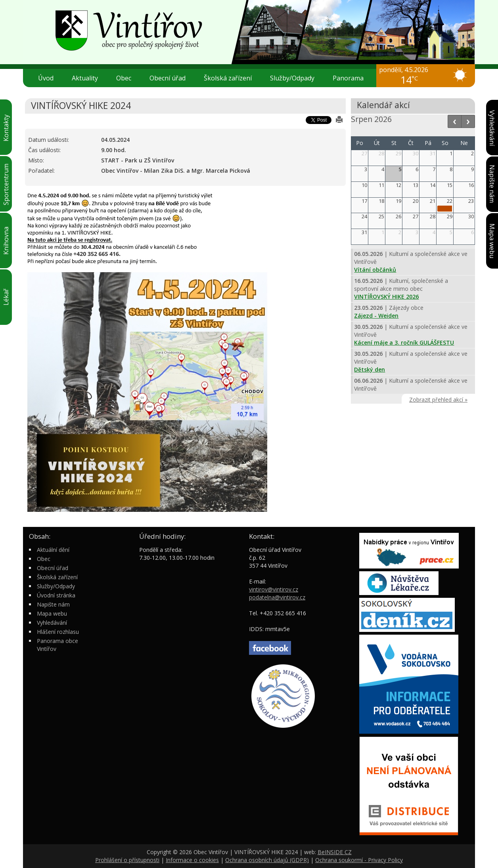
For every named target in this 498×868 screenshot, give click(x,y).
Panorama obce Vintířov (57, 645)
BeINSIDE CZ (335, 852)
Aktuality (85, 78)
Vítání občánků (375, 270)
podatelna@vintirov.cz (277, 597)
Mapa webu (52, 613)
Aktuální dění (53, 550)
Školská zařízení (231, 78)
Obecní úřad (171, 78)
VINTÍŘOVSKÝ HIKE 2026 (386, 297)
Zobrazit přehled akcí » (438, 400)
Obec (127, 78)
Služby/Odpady (295, 78)
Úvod (46, 78)
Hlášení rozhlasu (58, 632)
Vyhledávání (52, 623)
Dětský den (370, 369)
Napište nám (53, 604)
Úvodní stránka (56, 595)
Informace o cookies (192, 860)
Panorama (348, 78)
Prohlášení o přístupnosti (127, 860)
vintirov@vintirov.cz (274, 589)
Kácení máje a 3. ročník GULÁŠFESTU (404, 342)
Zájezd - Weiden (376, 316)
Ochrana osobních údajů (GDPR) (267, 860)
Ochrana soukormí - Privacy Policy (359, 860)
